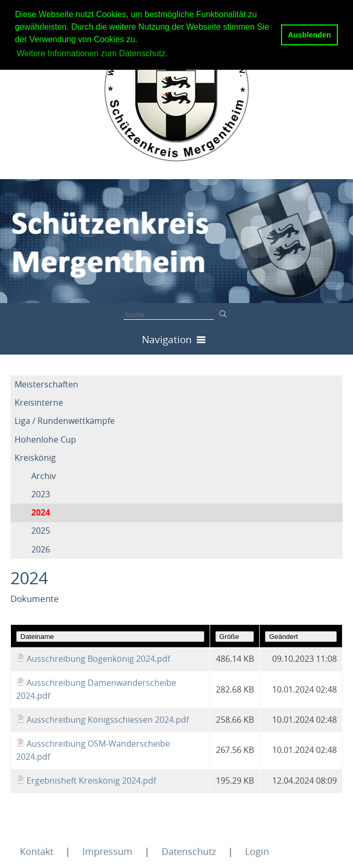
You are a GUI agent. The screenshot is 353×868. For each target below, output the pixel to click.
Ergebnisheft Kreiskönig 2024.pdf (91, 781)
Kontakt (36, 851)
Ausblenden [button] (309, 35)
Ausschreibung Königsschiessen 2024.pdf (108, 720)
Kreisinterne (39, 402)
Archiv (44, 476)
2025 (41, 531)
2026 (41, 549)
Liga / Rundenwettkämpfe (65, 421)
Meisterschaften (46, 384)
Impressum (107, 851)
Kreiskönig (35, 458)
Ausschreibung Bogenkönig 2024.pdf (98, 659)
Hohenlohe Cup (45, 439)
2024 (41, 512)
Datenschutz (189, 851)
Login (257, 851)
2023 (41, 494)
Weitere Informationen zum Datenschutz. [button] (92, 53)
